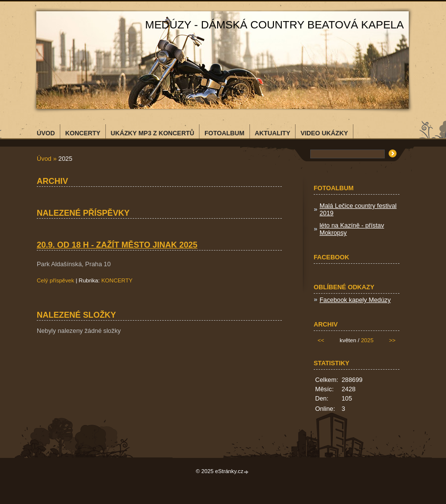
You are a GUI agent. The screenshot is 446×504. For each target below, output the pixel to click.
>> (392, 340)
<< (321, 340)
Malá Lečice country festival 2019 (358, 209)
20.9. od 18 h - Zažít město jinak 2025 (117, 245)
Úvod (44, 159)
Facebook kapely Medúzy (355, 300)
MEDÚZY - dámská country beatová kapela (274, 25)
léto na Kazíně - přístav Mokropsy (352, 229)
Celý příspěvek (55, 280)
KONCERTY (117, 280)
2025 (367, 340)
